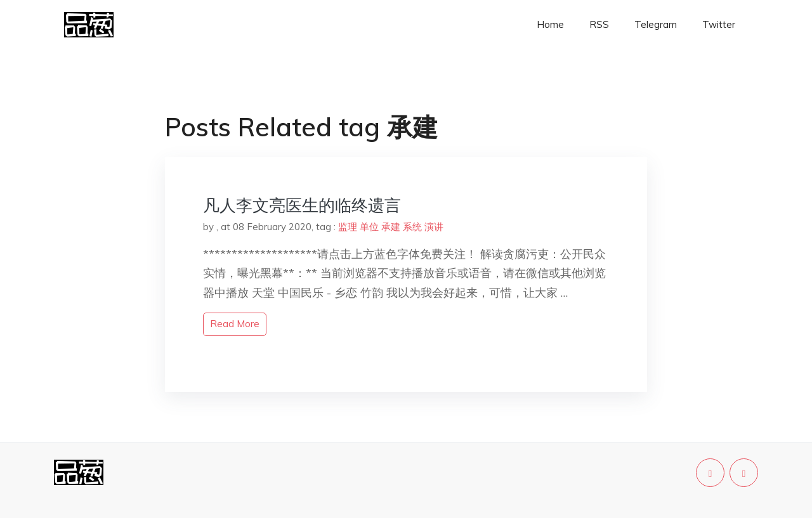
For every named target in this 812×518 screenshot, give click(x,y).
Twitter (719, 24)
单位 (369, 227)
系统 (412, 227)
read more (235, 324)
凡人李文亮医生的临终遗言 (302, 205)
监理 (348, 227)
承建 (391, 227)
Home (550, 24)
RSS (599, 24)
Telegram (656, 24)
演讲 (434, 227)
